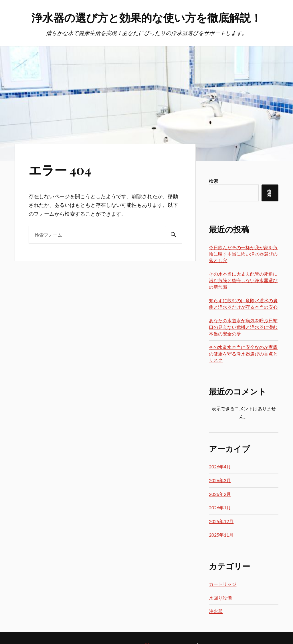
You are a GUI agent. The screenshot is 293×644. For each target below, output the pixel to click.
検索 (213, 181)
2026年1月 (220, 507)
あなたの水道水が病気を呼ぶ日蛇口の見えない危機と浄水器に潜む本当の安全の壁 (243, 327)
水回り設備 (220, 598)
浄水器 (216, 611)
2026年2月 (220, 494)
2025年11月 (221, 535)
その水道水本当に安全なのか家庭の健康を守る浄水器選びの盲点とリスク (243, 354)
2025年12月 (221, 521)
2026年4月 (220, 467)
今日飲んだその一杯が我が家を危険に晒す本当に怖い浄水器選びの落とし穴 (243, 254)
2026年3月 (220, 480)
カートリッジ (223, 584)
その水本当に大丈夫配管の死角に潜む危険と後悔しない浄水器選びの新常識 (243, 280)
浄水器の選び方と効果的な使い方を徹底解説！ (146, 17)
